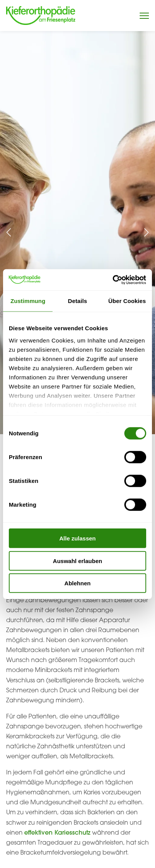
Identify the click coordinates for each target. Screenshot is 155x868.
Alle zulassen (77, 538)
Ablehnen (77, 583)
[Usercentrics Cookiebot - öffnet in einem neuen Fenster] (113, 280)
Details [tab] (77, 301)
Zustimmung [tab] (28, 301)
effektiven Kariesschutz (57, 832)
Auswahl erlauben (77, 561)
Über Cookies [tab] (127, 301)
